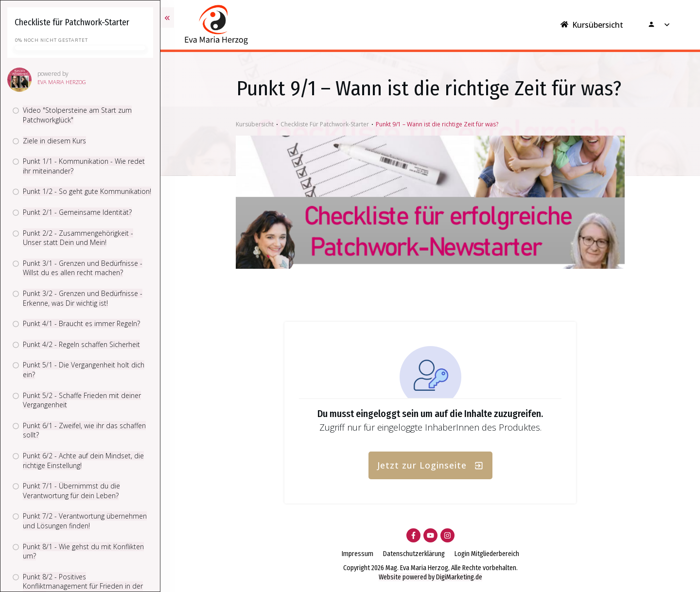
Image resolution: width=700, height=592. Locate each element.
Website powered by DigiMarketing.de (430, 577)
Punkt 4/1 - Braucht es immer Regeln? (81, 323)
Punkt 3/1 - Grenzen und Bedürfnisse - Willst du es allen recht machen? (83, 268)
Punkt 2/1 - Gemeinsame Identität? (77, 212)
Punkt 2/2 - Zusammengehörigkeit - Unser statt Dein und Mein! (78, 238)
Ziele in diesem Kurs (54, 141)
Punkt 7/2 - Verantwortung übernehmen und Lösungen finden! (85, 521)
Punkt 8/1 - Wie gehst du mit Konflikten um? (83, 551)
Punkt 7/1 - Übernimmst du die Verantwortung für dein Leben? (71, 491)
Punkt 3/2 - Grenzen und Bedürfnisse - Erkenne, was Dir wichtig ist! (83, 298)
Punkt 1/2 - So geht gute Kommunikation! (87, 191)
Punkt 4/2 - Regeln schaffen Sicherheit (81, 344)
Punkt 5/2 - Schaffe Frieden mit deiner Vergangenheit (82, 400)
